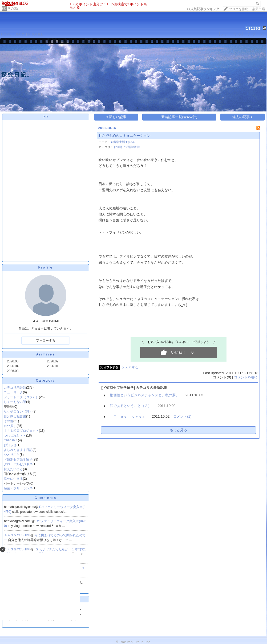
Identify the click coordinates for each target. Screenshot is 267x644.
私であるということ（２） (131, 406)
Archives (46, 354)
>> (203, 9)
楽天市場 (258, 9)
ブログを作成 (238, 9)
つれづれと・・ (15, 435)
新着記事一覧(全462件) (179, 117)
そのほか (14, 9)
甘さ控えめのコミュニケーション (125, 136)
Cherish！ (11, 440)
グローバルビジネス (18, 464)
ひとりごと (12, 455)
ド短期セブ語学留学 (18, 459)
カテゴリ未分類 (15, 387)
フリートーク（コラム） (21, 397)
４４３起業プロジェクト (21, 431)
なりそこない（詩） (18, 411)
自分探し (10, 426)
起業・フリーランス (18, 488)
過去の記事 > (243, 117)
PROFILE (36, 34)
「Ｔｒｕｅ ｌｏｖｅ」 (128, 416)
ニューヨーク (13, 392)
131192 (253, 28)
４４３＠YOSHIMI (17, 535)
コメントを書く (246, 377)
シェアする (130, 367)
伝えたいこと (13, 469)
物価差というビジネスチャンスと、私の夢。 (144, 395)
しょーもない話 (15, 402)
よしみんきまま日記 (18, 450)
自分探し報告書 (15, 416)
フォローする (46, 341)
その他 (9, 421)
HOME (6, 34)
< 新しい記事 (116, 117)
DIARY (20, 34)
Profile (45, 267)
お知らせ (10, 445)
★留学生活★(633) (122, 142)
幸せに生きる (13, 479)
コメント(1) (182, 416)
